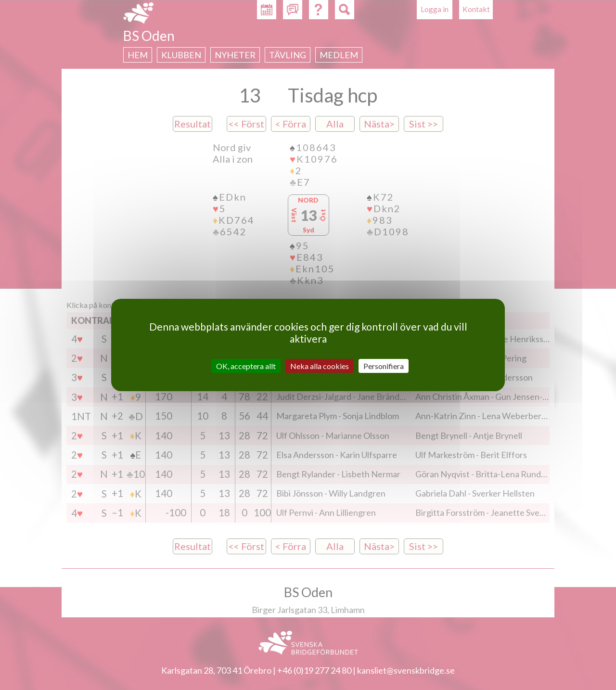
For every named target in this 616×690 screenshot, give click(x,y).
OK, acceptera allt (246, 366)
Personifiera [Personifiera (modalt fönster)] (384, 366)
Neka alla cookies (320, 366)
